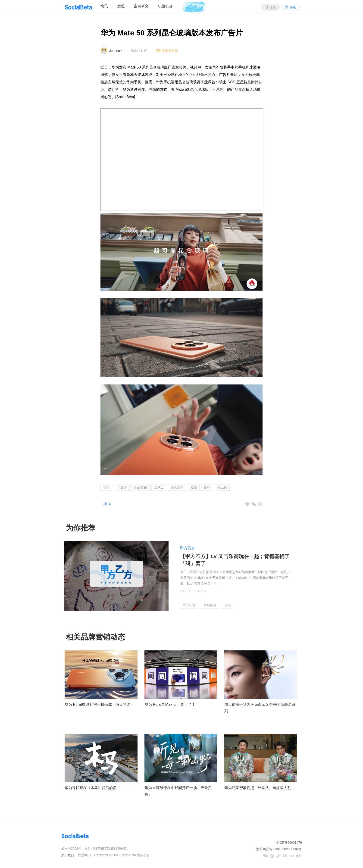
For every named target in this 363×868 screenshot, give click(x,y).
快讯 (104, 6)
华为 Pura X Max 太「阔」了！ (170, 704)
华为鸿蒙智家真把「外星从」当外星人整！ (260, 788)
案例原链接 (170, 51)
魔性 (194, 487)
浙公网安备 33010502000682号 (279, 849)
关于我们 (68, 855)
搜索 (273, 7)
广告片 (122, 487)
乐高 (228, 605)
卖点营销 (177, 487)
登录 (293, 7)
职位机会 (165, 6)
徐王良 (222, 487)
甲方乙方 (188, 548)
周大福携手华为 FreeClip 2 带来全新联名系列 (260, 708)
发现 (121, 6)
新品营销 (141, 487)
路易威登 (210, 605)
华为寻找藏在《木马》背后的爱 (91, 788)
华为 (106, 487)
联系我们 (84, 855)
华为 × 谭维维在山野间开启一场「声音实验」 (178, 791)
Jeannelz (116, 51)
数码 (207, 487)
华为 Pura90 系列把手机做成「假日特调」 (99, 704)
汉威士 (159, 487)
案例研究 (141, 6)
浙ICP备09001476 (289, 843)
